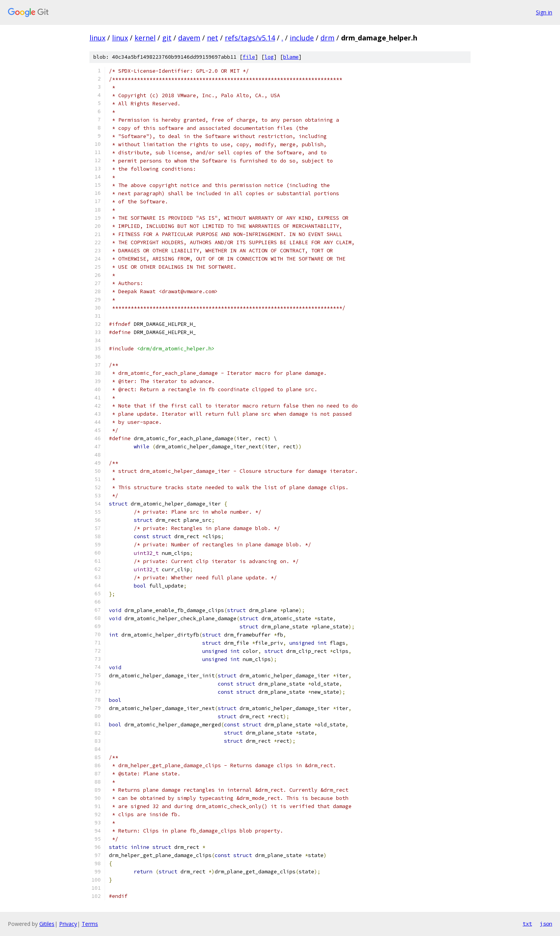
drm (327, 38)
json (546, 924)
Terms (90, 924)
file (249, 57)
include (302, 38)
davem (189, 38)
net (213, 38)
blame (291, 57)
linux (97, 38)
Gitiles (47, 924)
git (167, 38)
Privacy (68, 924)
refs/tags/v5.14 (250, 38)
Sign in (544, 12)
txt (527, 924)
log (269, 57)
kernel (145, 38)
